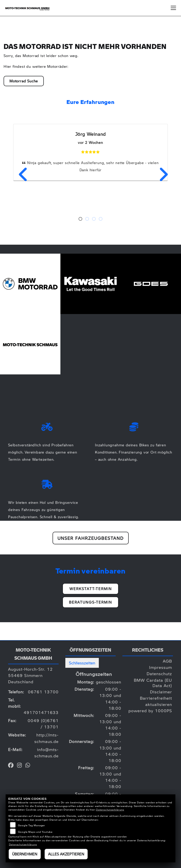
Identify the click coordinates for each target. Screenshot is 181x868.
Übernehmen (25, 854)
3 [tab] (94, 219)
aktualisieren (159, 704)
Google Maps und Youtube (35, 832)
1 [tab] (80, 219)
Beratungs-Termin (90, 602)
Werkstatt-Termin (91, 589)
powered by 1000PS (150, 711)
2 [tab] (87, 219)
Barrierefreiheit (156, 698)
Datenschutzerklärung (110, 810)
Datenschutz (159, 674)
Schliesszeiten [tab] (82, 663)
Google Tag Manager (32, 825)
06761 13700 (43, 692)
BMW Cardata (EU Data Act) (153, 683)
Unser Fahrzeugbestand (91, 538)
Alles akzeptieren (66, 854)
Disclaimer (161, 692)
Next (160, 174)
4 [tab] (101, 219)
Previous (21, 174)
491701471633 (41, 712)
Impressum (161, 667)
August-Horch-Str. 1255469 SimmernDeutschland (30, 675)
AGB (167, 661)
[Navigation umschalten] (173, 8)
